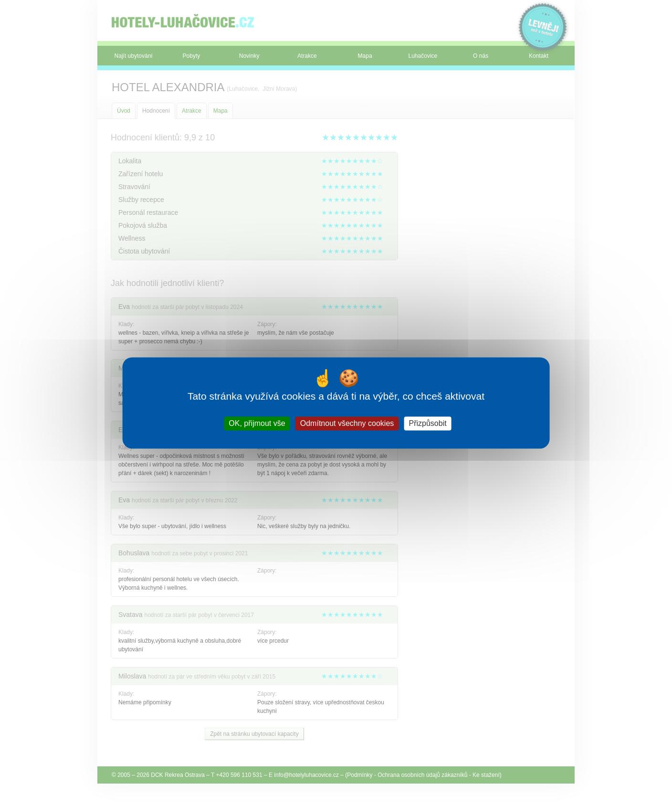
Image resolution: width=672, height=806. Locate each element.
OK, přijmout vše (257, 423)
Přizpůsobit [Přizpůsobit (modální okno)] (427, 423)
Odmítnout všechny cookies (347, 423)
